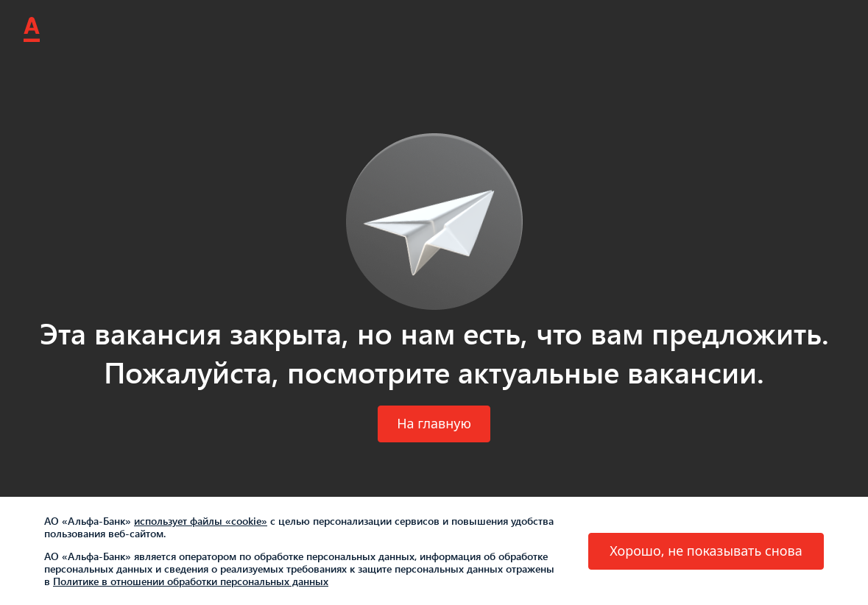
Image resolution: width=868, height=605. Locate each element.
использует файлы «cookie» (201, 521)
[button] (434, 424)
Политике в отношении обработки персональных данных (191, 581)
